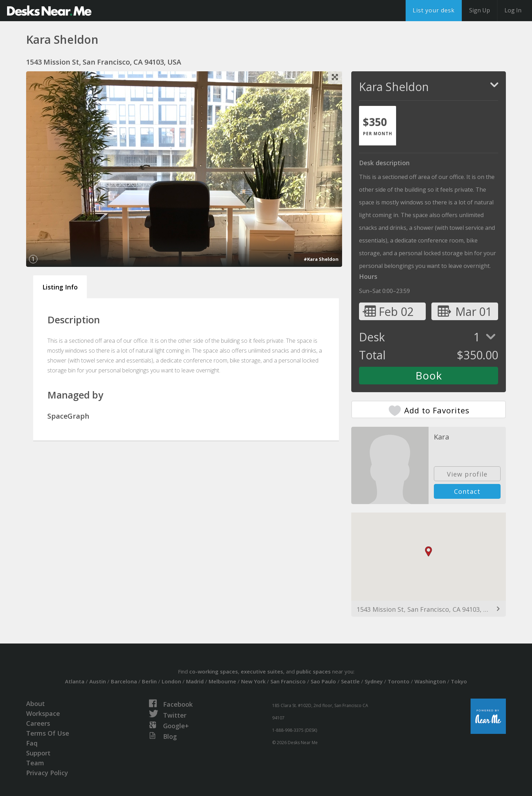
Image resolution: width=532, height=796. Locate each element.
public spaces (313, 671)
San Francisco (288, 681)
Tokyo (459, 681)
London (171, 681)
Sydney (374, 681)
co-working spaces (214, 671)
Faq (32, 743)
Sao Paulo (323, 681)
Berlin (149, 681)
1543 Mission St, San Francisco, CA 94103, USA (426, 609)
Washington (430, 681)
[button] (429, 552)
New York (253, 681)
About (35, 704)
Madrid (195, 681)
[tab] (378, 126)
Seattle (350, 681)
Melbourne (222, 681)
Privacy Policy (47, 773)
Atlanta (75, 681)
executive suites (262, 671)
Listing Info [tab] (60, 287)
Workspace (43, 713)
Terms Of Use (48, 733)
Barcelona (124, 681)
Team (35, 763)
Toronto (399, 681)
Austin (98, 681)
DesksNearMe (49, 11)
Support (38, 753)
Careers (38, 723)
